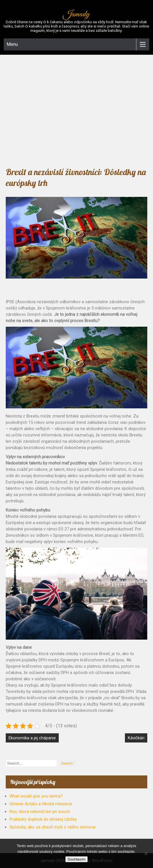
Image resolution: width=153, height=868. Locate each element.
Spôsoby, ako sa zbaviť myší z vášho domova (52, 827)
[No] (146, 853)
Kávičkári (136, 738)
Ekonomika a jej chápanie (32, 738)
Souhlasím (77, 859)
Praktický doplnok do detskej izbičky (43, 819)
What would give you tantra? (36, 796)
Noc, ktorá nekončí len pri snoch (40, 812)
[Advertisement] (76, 109)
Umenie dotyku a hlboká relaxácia (41, 804)
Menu (12, 44)
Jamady (76, 14)
